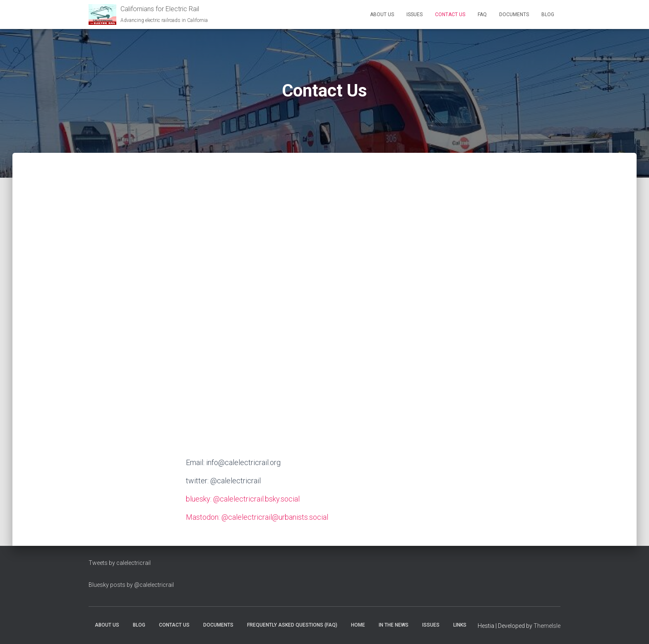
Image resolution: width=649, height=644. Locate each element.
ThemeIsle (547, 626)
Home (358, 625)
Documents (514, 14)
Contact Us (450, 14)
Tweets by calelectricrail (120, 563)
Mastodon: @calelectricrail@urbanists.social (257, 517)
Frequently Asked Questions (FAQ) (292, 625)
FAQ (482, 14)
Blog (548, 14)
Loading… (324, 306)
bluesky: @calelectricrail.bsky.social (243, 499)
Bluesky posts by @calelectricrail (131, 585)
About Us (382, 14)
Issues (415, 14)
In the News (394, 625)
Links (460, 625)
